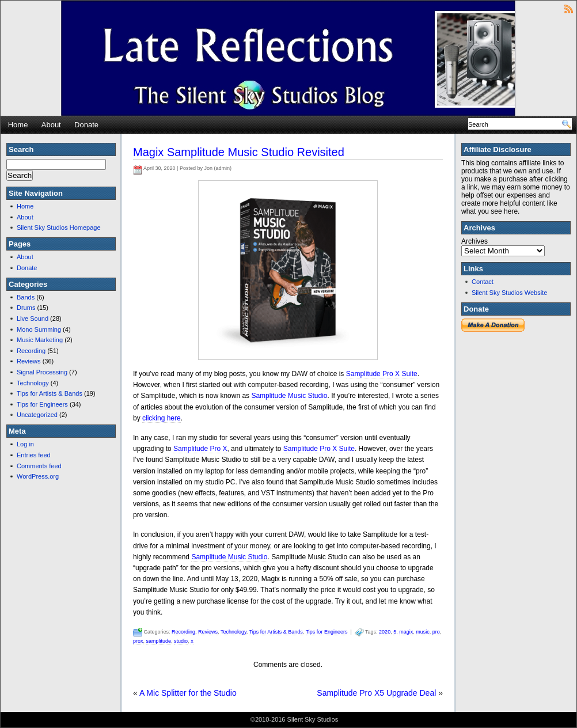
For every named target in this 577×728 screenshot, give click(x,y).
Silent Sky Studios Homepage (59, 227)
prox (138, 641)
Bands (26, 297)
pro (436, 632)
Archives (474, 241)
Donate (86, 125)
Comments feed (39, 466)
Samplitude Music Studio (289, 396)
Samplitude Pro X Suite (382, 374)
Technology (33, 383)
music (423, 632)
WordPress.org (38, 476)
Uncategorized (37, 415)
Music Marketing (40, 340)
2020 (385, 632)
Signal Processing (42, 372)
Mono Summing (39, 329)
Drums (26, 308)
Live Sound (33, 318)
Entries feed (34, 455)
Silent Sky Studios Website (509, 293)
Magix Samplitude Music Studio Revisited (239, 152)
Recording (31, 351)
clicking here (162, 418)
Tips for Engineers (42, 404)
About (51, 125)
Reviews (29, 361)
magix (406, 632)
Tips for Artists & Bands (50, 393)
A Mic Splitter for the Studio (188, 693)
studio (181, 641)
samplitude (159, 641)
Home (18, 125)
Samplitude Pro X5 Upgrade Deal (376, 693)
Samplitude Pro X (200, 449)
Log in (25, 444)
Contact (483, 282)
